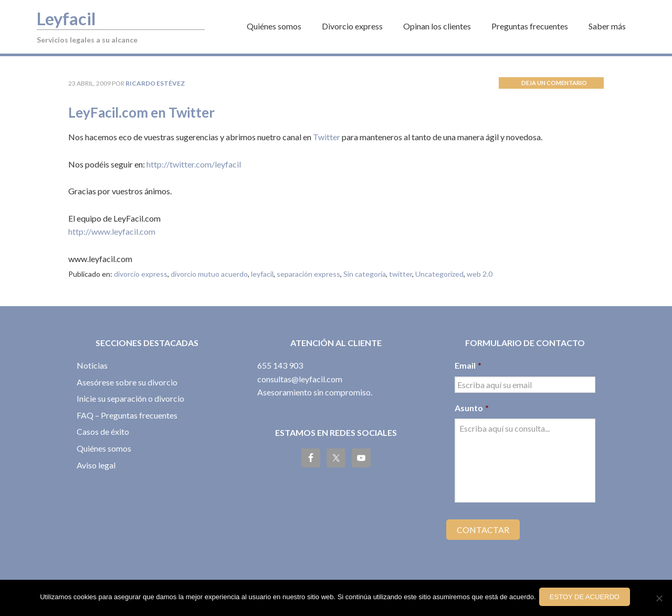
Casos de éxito (103, 431)
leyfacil (262, 274)
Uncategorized (439, 274)
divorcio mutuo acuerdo (209, 274)
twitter (401, 274)
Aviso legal (96, 465)
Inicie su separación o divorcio (130, 398)
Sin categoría (365, 274)
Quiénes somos (104, 448)
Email (468, 365)
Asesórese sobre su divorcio (127, 382)
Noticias (92, 365)
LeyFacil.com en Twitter (157, 111)
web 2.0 (480, 274)
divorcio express (141, 274)
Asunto (472, 408)
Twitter (327, 137)
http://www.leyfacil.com (112, 231)
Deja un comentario (554, 83)
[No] (659, 599)
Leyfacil (71, 17)
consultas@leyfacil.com (300, 379)
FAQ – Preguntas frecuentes (127, 415)
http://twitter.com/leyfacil (194, 164)
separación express (308, 274)
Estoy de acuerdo (587, 599)
